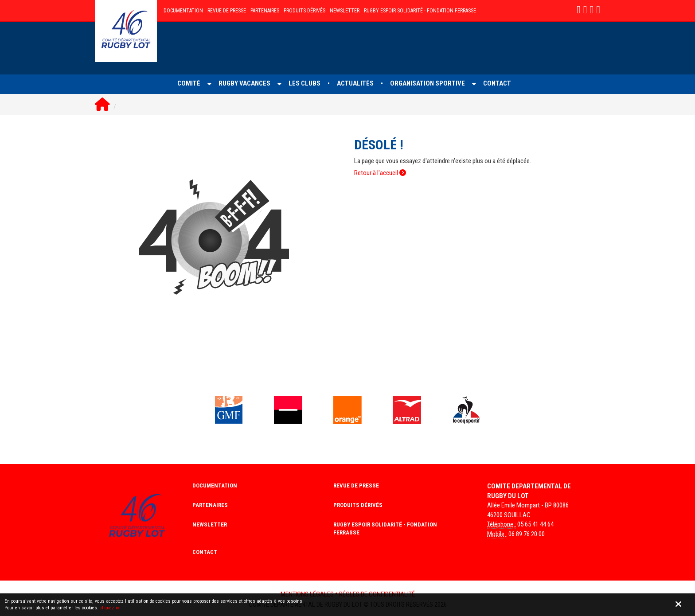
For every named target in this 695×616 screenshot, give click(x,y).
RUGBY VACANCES (244, 83)
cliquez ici (110, 608)
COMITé (189, 83)
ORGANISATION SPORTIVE (428, 83)
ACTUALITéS (355, 83)
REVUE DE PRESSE (227, 11)
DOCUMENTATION (183, 11)
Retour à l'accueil (380, 173)
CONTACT (497, 83)
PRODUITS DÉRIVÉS (305, 11)
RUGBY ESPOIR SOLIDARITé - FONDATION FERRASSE (420, 11)
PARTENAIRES (265, 11)
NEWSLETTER (345, 11)
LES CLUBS (305, 83)
